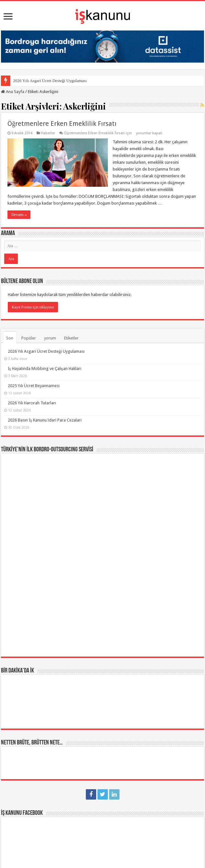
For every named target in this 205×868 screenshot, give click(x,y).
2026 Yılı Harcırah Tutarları (32, 403)
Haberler (48, 133)
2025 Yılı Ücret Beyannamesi (34, 386)
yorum (50, 338)
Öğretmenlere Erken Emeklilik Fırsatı (62, 124)
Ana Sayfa (13, 92)
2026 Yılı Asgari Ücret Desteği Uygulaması (50, 81)
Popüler (29, 338)
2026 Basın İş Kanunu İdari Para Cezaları (45, 420)
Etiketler (71, 338)
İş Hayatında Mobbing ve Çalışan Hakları (44, 369)
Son (10, 338)
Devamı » (19, 215)
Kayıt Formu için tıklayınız (33, 307)
